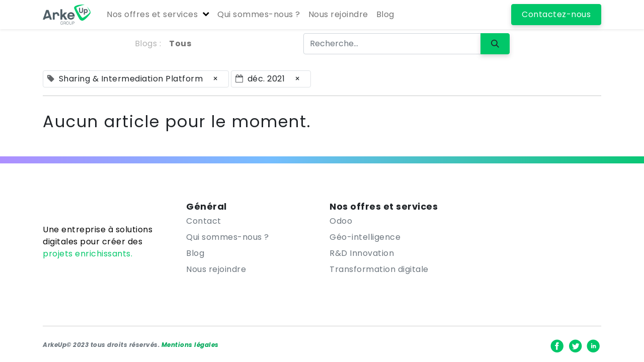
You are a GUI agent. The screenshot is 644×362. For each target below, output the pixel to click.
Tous (180, 43)
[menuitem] (259, 15)
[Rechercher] (495, 44)
